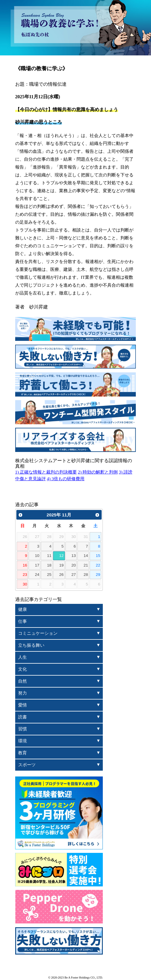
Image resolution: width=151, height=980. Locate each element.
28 (86, 575)
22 (98, 565)
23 (25, 575)
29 (98, 575)
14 (86, 556)
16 (25, 565)
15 (98, 556)
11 (49, 556)
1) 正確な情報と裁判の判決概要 (46, 472)
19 (61, 565)
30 (25, 584)
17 (37, 565)
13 (74, 556)
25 (49, 575)
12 (61, 556)
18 (49, 565)
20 (74, 565)
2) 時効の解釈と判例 (98, 472)
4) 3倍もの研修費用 (66, 479)
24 (37, 575)
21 (86, 565)
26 (61, 575)
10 (37, 556)
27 (74, 575)
